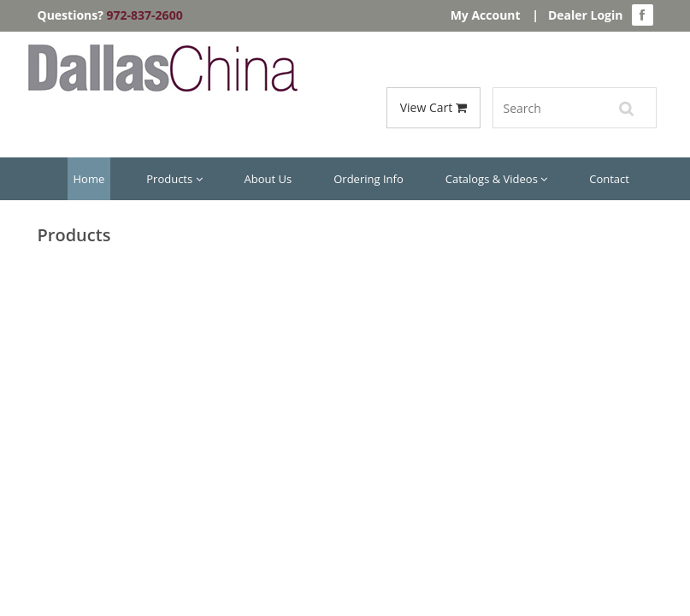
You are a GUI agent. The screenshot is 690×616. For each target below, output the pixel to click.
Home (89, 179)
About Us (268, 179)
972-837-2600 (145, 15)
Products (174, 179)
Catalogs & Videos (497, 179)
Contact (609, 179)
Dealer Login (586, 15)
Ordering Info (368, 179)
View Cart (433, 107)
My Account (486, 15)
